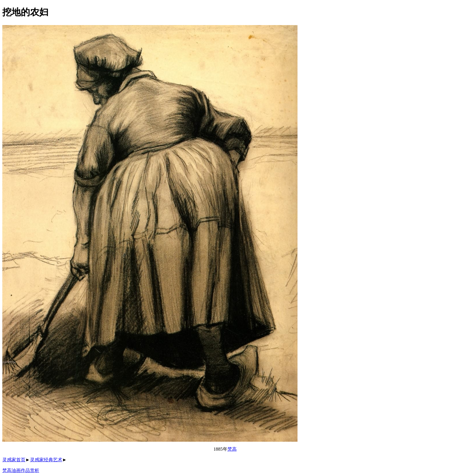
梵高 (232, 449)
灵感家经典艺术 (46, 460)
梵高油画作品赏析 (21, 470)
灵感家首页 (14, 460)
